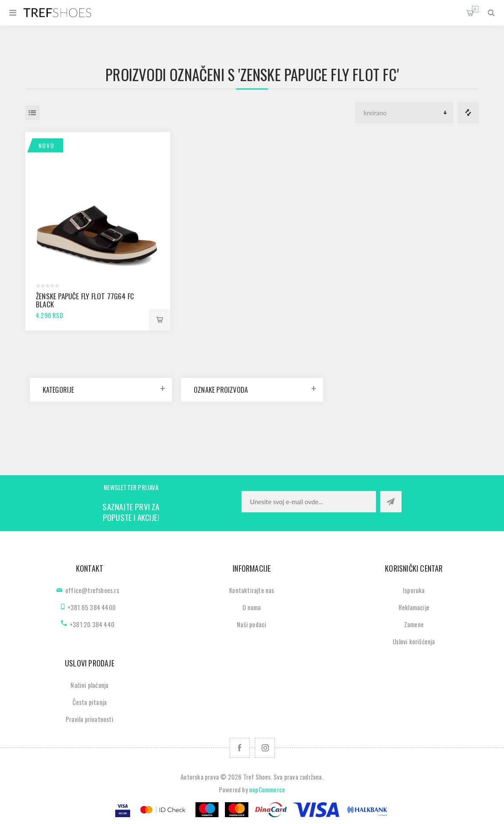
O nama (252, 607)
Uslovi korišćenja (414, 641)
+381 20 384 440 (92, 624)
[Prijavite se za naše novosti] (309, 502)
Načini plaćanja (89, 685)
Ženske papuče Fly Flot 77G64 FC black (85, 300)
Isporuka (414, 590)
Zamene (414, 624)
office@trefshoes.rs (92, 590)
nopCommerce (267, 789)
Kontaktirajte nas (252, 590)
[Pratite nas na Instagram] (265, 748)
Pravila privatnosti (90, 719)
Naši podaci (252, 624)
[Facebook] (240, 748)
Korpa (475, 9)
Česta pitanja (90, 702)
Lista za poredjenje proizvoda (468, 113)
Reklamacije (414, 607)
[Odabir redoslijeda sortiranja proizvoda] (404, 113)
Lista (32, 113)
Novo (47, 145)
